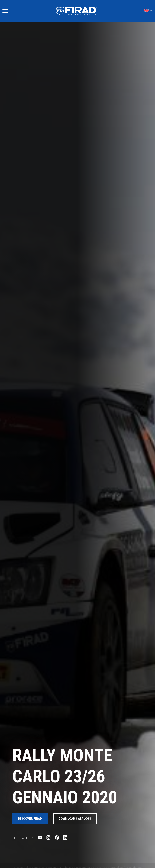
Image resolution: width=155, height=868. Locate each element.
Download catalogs (75, 818)
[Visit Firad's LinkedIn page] (65, 838)
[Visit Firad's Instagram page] (48, 838)
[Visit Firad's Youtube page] (40, 838)
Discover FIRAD (30, 818)
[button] (5, 11)
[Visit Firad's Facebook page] (57, 838)
